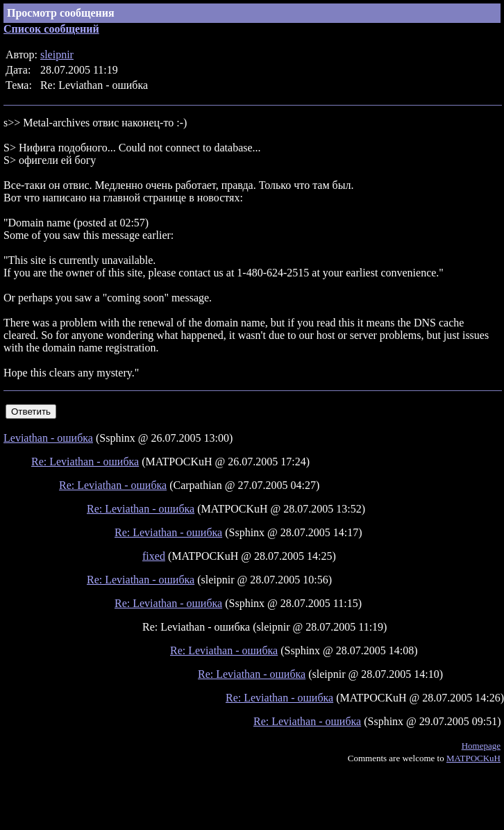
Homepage (481, 746)
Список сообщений (51, 29)
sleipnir (57, 55)
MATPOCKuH (473, 758)
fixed (154, 556)
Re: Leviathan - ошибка (85, 462)
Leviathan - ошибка (48, 438)
